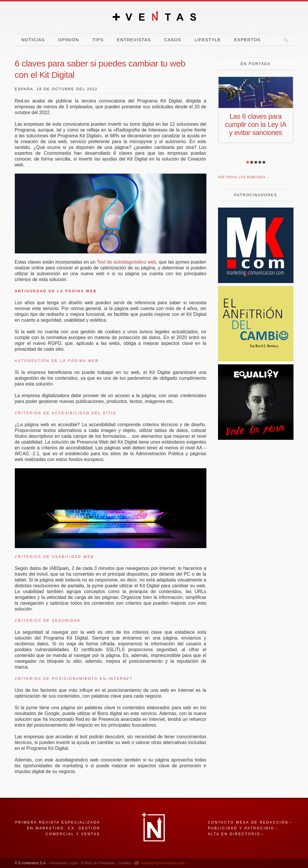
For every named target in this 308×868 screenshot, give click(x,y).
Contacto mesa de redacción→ (250, 822)
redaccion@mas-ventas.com (163, 863)
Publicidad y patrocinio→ (243, 828)
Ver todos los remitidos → (244, 177)
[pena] (256, 438)
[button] (248, 162)
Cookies (124, 863)
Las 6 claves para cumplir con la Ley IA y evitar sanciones (255, 124)
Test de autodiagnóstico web (127, 262)
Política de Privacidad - (98, 863)
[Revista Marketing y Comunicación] (256, 281)
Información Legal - (65, 863)
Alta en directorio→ (236, 834)
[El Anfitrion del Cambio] (256, 360)
